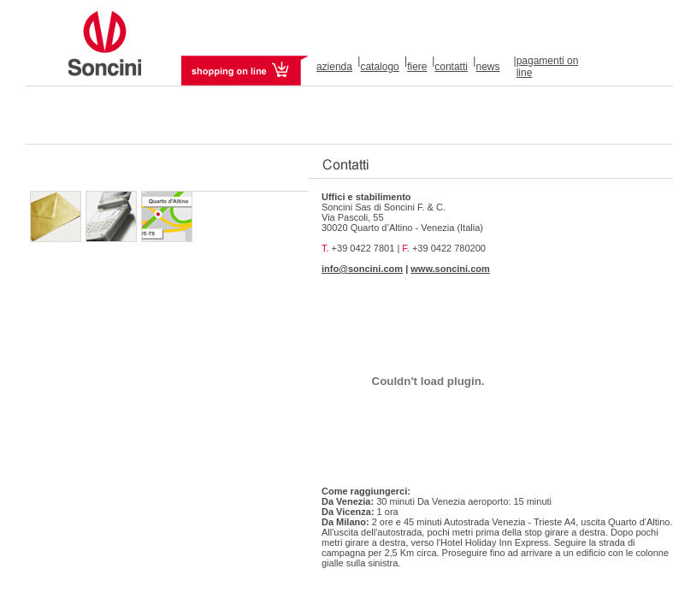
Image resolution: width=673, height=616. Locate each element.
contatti (451, 67)
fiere (417, 67)
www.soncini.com (450, 269)
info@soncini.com (362, 269)
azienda (334, 67)
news (487, 67)
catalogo (379, 67)
